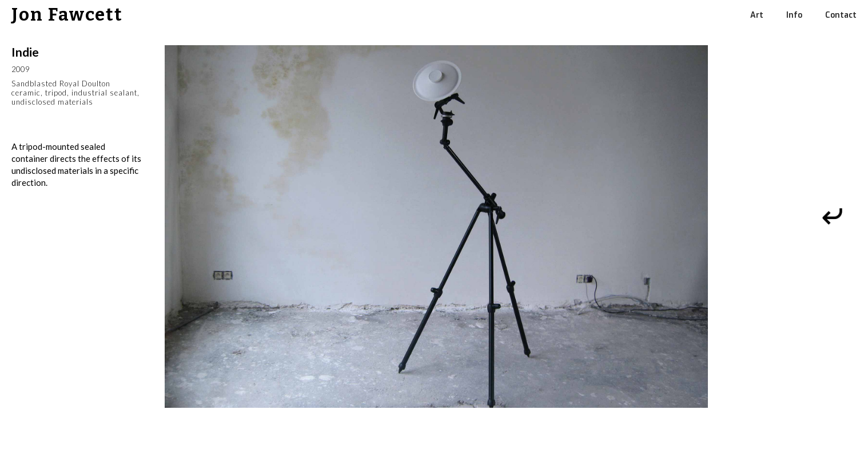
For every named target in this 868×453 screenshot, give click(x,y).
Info (794, 15)
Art (757, 15)
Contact (841, 15)
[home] (61, 15)
